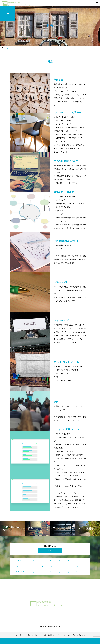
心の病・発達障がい (48, 635)
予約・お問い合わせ (79, 635)
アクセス (67, 635)
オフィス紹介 (19, 635)
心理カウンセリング (33, 635)
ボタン (50, 551)
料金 (59, 635)
